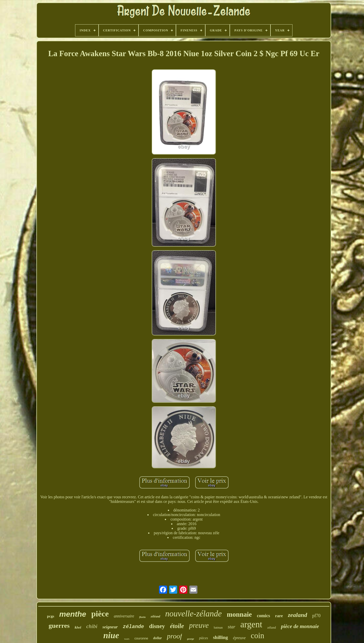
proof (174, 636)
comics (263, 616)
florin (143, 617)
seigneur (110, 627)
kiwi (78, 627)
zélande (133, 627)
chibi (92, 626)
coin (257, 636)
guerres (59, 626)
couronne (141, 638)
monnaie (239, 614)
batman (218, 628)
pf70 (316, 616)
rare (279, 616)
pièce (100, 614)
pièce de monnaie (300, 626)
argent (251, 624)
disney (157, 626)
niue (111, 635)
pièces (204, 638)
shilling (221, 637)
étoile (177, 626)
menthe (73, 614)
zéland (271, 627)
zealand (298, 615)
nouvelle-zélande (194, 614)
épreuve (239, 638)
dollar (157, 638)
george (191, 639)
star (232, 627)
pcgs (51, 616)
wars (127, 639)
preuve (199, 625)
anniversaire (124, 616)
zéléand (155, 616)
